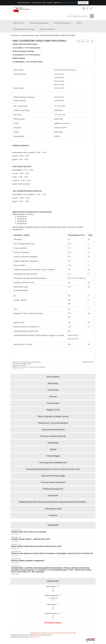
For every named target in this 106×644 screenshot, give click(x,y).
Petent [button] (80, 23)
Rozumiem (83, 3)
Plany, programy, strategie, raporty (53, 416)
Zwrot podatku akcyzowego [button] (24, 29)
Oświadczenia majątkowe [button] (40, 23)
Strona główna (53, 377)
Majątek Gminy (53, 410)
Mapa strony (46, 633)
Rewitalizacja (53, 443)
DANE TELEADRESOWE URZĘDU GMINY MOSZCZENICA (58, 35)
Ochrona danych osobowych (53, 482)
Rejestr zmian (67, 633)
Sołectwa (53, 397)
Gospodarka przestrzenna (53, 430)
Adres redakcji (57, 633)
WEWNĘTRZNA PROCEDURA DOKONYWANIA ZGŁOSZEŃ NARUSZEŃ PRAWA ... (53, 502)
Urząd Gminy (15, 35)
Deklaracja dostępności (53, 489)
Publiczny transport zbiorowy (53, 436)
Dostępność (53, 496)
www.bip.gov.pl (36, 633)
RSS (74, 633)
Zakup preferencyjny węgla (53, 476)
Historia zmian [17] (18, 369)
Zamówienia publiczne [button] (63, 23)
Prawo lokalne (53, 403)
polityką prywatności (69, 3)
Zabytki (53, 449)
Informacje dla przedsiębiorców (53, 463)
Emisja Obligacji (53, 456)
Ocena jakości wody (53, 509)
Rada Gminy (53, 383)
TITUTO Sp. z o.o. (35, 637)
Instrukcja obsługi (53, 623)
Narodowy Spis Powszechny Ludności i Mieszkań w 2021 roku (53, 469)
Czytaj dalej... (15, 534)
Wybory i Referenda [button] (48, 29)
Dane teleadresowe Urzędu (30, 35)
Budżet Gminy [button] (19, 23)
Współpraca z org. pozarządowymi (53, 423)
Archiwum (53, 515)
